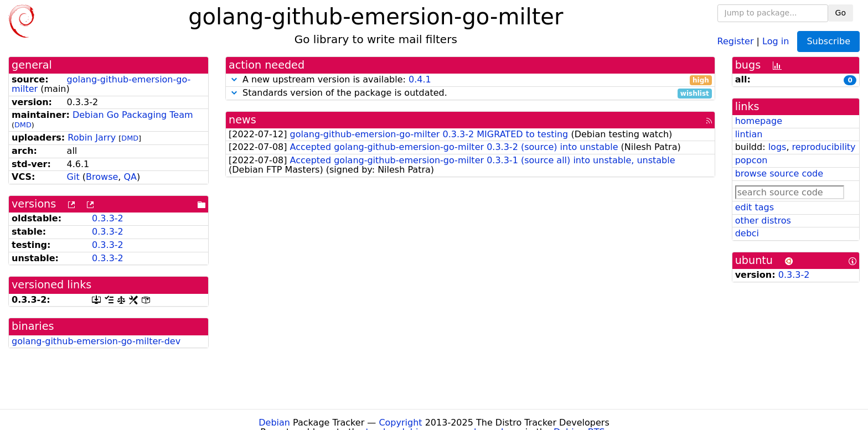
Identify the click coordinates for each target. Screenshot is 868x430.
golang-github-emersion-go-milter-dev (96, 341)
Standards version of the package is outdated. (470, 93)
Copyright (400, 423)
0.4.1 (420, 79)
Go (841, 13)
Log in (776, 41)
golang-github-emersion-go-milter (101, 84)
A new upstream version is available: (470, 80)
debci (747, 233)
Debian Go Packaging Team (133, 115)
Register (736, 41)
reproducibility (824, 147)
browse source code (779, 173)
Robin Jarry (92, 138)
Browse (102, 177)
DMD (23, 125)
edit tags (755, 207)
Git (73, 177)
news (242, 120)
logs (777, 147)
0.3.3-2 (108, 218)
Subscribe (828, 41)
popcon (751, 160)
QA (130, 177)
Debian (274, 423)
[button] (234, 79)
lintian (749, 134)
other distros (763, 221)
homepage (759, 121)
